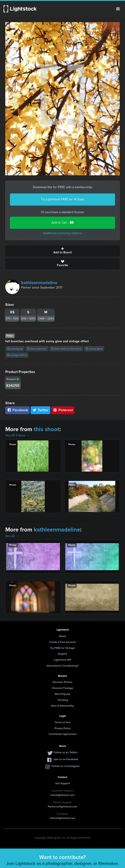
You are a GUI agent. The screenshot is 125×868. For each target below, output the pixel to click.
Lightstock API (62, 660)
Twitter (41, 410)
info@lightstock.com (62, 795)
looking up (15, 349)
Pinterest (63, 410)
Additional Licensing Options (62, 233)
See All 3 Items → (17, 435)
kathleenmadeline (39, 283)
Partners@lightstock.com (62, 807)
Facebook (18, 410)
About (62, 636)
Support (62, 654)
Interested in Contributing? (63, 666)
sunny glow (94, 349)
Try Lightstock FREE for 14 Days (63, 199)
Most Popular (62, 694)
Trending (63, 700)
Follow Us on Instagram (66, 766)
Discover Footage (63, 688)
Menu (118, 9)
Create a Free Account (62, 642)
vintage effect (17, 355)
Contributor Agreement (63, 734)
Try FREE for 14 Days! (63, 648)
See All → (12, 536)
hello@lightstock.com (62, 818)
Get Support (63, 783)
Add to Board (62, 251)
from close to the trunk (66, 349)
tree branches (37, 349)
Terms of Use (63, 722)
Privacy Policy (62, 728)
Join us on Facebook (66, 759)
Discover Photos (62, 682)
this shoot (47, 429)
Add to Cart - (63, 223)
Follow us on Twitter (66, 752)
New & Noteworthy (62, 706)
